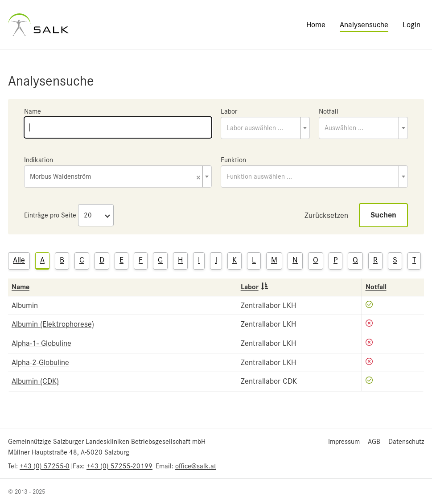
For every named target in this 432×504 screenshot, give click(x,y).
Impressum (344, 442)
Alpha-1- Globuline (41, 343)
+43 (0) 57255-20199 (119, 466)
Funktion (233, 160)
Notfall (329, 111)
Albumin (25, 305)
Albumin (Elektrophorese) (53, 324)
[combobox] (265, 128)
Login (411, 25)
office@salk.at (196, 466)
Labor (229, 111)
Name (33, 111)
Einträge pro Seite (50, 215)
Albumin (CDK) (35, 381)
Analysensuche (364, 25)
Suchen (383, 215)
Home (316, 25)
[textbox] (265, 128)
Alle (19, 260)
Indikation (39, 160)
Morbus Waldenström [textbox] (115, 177)
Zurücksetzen (326, 215)
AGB (374, 442)
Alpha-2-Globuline (40, 362)
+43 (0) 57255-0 (45, 466)
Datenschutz (406, 442)
